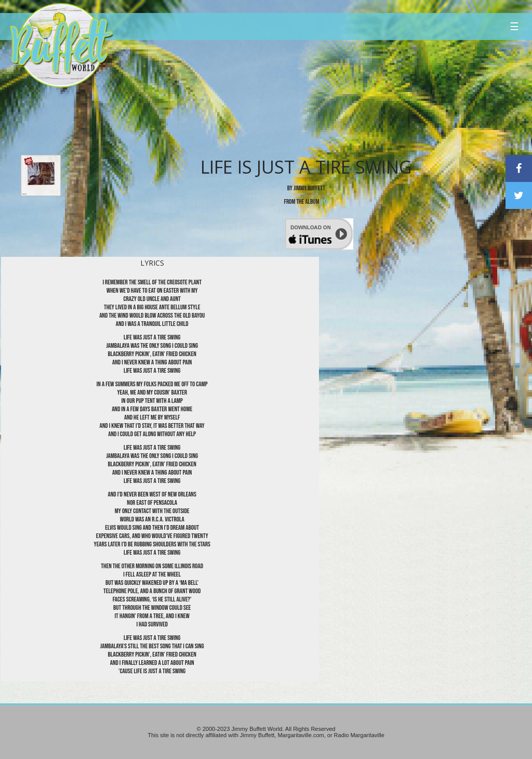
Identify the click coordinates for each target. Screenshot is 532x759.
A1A (325, 202)
